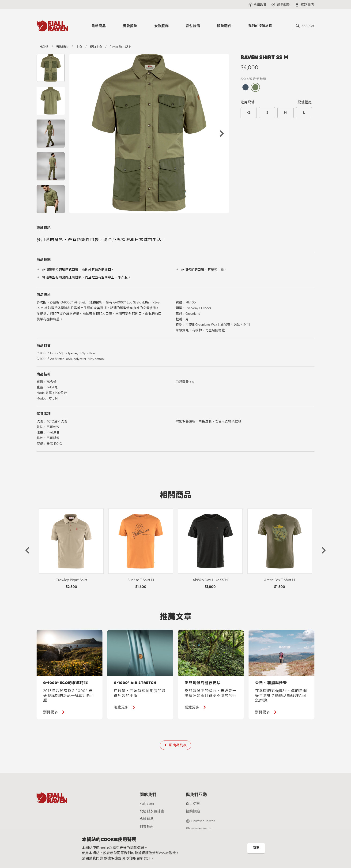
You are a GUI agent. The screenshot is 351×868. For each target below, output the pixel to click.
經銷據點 (193, 811)
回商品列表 (178, 745)
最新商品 (99, 26)
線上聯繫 (193, 804)
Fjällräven (147, 804)
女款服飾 (162, 26)
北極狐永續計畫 (152, 811)
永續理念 (147, 819)
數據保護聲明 (114, 858)
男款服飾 (130, 26)
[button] (222, 134)
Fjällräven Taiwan (203, 821)
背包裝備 (193, 26)
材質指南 (147, 827)
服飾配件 (224, 26)
